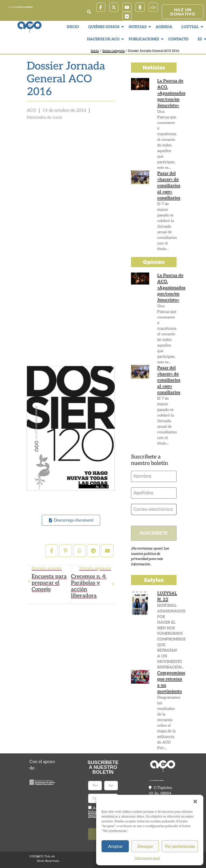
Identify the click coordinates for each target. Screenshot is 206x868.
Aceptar (115, 846)
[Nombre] (154, 476)
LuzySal (191, 27)
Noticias (138, 27)
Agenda (164, 27)
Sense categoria (113, 51)
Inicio (73, 27)
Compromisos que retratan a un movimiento (171, 682)
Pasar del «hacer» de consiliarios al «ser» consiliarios (169, 186)
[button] (195, 801)
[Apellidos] (154, 493)
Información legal (147, 858)
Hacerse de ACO (104, 39)
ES (201, 39)
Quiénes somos (104, 27)
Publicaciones (145, 39)
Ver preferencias (180, 846)
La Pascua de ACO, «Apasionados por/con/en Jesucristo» (171, 93)
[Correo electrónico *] (154, 509)
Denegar (145, 846)
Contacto (178, 39)
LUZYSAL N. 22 (167, 597)
